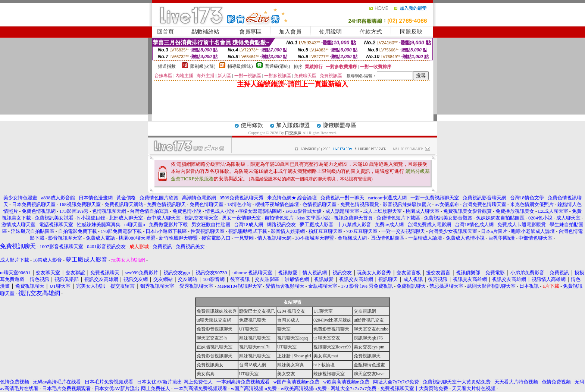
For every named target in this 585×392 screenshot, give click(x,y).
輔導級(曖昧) (240, 66)
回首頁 (165, 32)
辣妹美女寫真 (291, 365)
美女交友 (286, 374)
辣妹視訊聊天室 (255, 338)
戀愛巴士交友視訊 (257, 311)
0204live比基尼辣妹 (332, 320)
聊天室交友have (369, 374)
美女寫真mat (326, 356)
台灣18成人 (288, 320)
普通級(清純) (278, 66)
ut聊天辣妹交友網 (214, 320)
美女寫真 (206, 374)
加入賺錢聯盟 (293, 125)
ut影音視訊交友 (369, 320)
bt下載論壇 (324, 365)
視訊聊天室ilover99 (332, 347)
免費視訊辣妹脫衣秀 (217, 311)
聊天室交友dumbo (371, 329)
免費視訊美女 (210, 365)
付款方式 (371, 32)
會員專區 (250, 32)
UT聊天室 (323, 311)
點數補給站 (205, 32)
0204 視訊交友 (291, 311)
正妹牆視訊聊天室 (215, 347)
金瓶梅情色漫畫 (369, 365)
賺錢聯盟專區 (340, 125)
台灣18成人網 (253, 365)
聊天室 (284, 329)
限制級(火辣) (203, 66)
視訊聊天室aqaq (293, 338)
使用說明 (331, 32)
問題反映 (411, 32)
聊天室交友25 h (212, 338)
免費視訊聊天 (253, 320)
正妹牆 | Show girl (294, 356)
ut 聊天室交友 (327, 338)
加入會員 (290, 32)
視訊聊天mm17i (254, 347)
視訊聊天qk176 (368, 338)
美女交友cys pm (369, 347)
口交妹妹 (293, 133)
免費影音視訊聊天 (215, 329)
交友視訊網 (365, 311)
